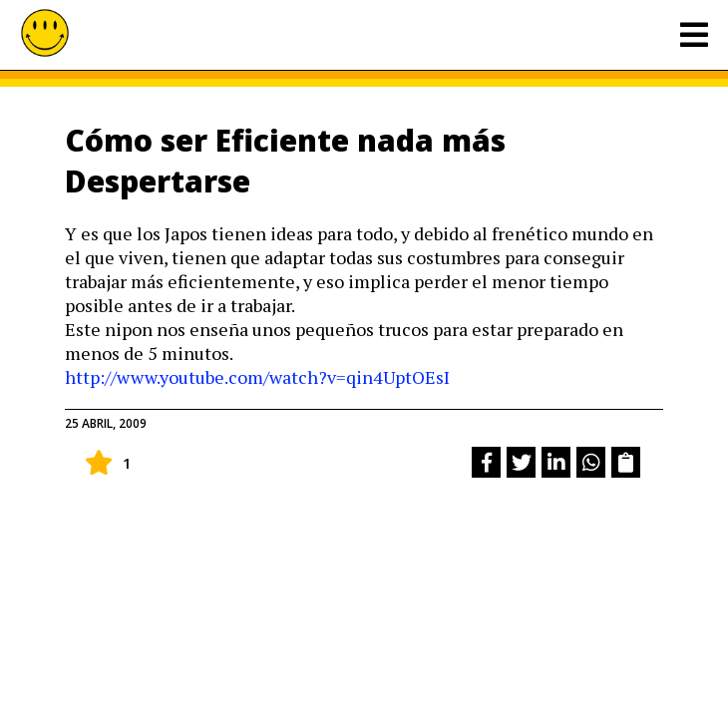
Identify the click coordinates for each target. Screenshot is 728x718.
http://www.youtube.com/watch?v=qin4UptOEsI (257, 377)
